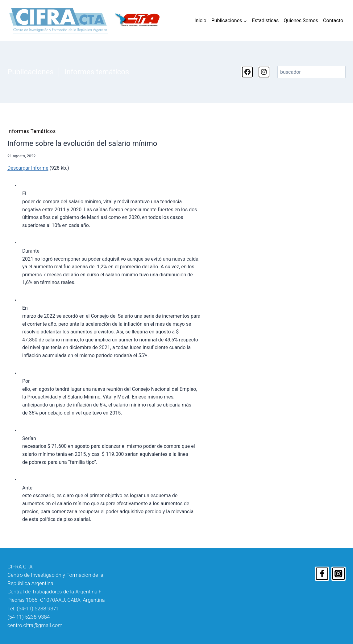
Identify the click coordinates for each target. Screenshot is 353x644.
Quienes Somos (301, 21)
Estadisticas (265, 21)
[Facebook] (322, 574)
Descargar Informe (28, 168)
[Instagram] (338, 574)
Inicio (200, 21)
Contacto (333, 21)
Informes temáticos (97, 72)
